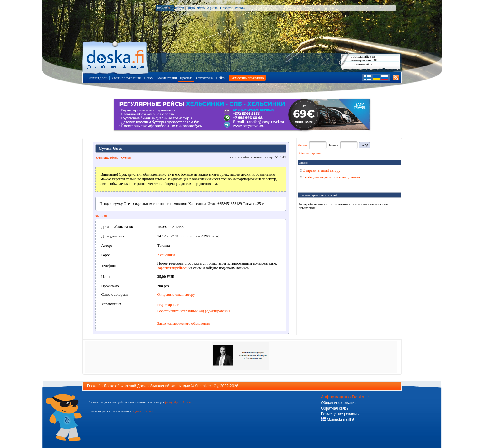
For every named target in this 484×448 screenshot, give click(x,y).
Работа (240, 8)
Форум (179, 8)
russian (164, 8)
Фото (201, 8)
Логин (303, 145)
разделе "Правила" (143, 411)
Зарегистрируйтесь (173, 268)
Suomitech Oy (206, 386)
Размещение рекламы (340, 414)
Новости (226, 8)
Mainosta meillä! (337, 420)
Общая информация (339, 403)
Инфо (191, 8)
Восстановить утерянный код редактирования (194, 311)
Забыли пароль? (310, 153)
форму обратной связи (178, 402)
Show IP (101, 216)
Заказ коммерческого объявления (184, 324)
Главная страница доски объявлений (116, 57)
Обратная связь (335, 408)
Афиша (212, 8)
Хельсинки (166, 255)
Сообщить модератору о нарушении (330, 177)
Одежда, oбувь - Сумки (114, 158)
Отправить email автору (176, 295)
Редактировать (169, 305)
